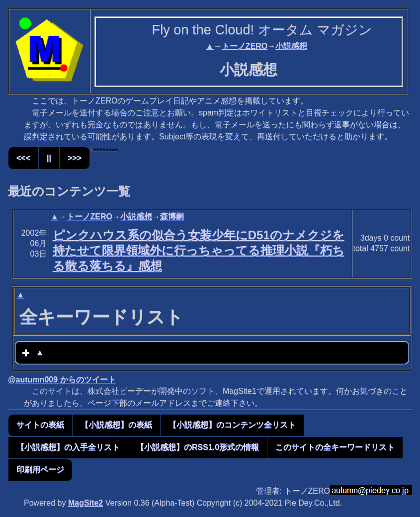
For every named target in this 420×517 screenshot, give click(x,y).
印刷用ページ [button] (40, 470)
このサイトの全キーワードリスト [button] (335, 447)
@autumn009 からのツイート (62, 380)
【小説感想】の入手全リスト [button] (68, 447)
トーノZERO (245, 46)
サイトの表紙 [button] (40, 425)
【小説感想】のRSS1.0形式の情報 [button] (198, 447)
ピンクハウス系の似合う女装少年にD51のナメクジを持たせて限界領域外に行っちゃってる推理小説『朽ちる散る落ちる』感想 (199, 250)
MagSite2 (85, 503)
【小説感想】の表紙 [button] (116, 425)
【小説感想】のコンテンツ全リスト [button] (232, 425)
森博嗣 (172, 216)
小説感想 (291, 46)
